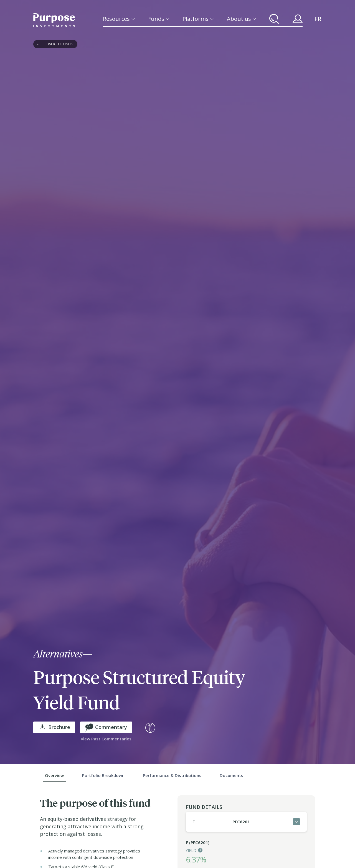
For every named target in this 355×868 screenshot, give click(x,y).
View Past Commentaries (106, 739)
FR (318, 19)
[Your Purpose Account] (298, 19)
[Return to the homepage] (54, 20)
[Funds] (159, 19)
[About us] (241, 19)
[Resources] (119, 19)
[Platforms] (198, 19)
